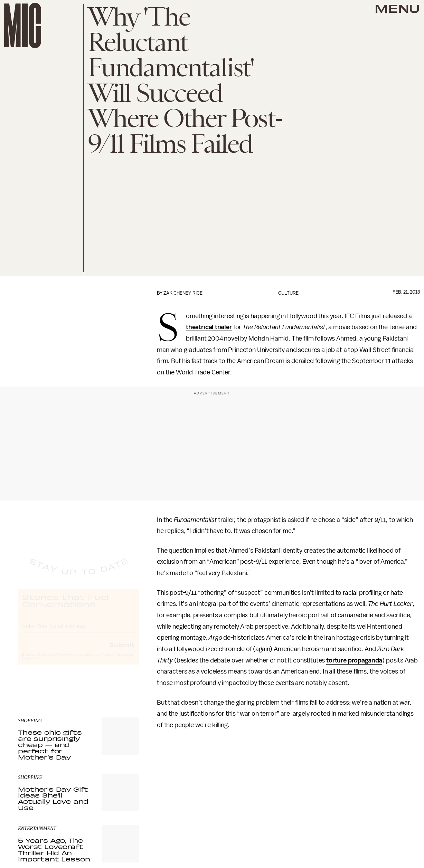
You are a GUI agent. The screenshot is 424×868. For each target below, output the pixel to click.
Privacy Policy (32, 665)
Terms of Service (115, 661)
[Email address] (78, 632)
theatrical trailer (209, 327)
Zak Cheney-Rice (183, 293)
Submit (122, 651)
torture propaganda (354, 660)
